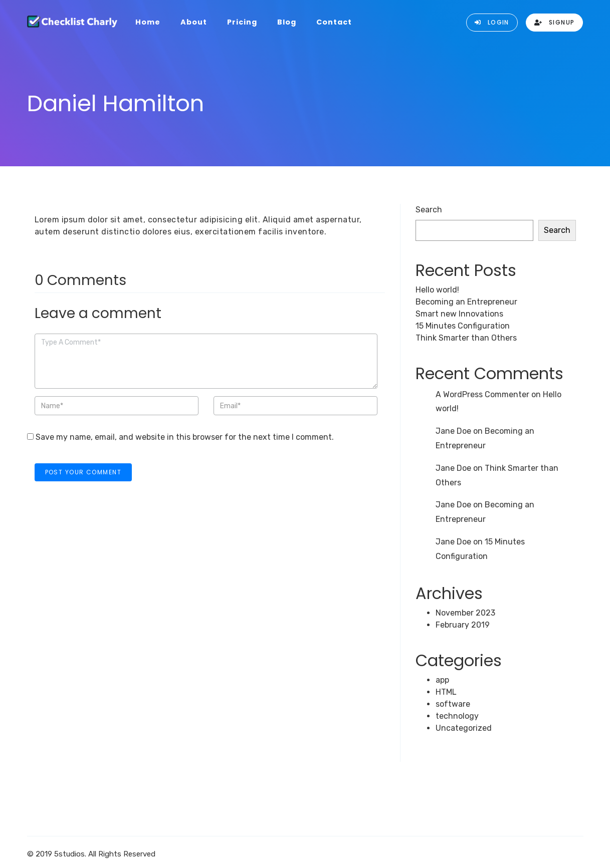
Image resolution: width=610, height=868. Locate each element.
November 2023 (465, 613)
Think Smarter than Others (466, 338)
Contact (334, 22)
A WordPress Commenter (482, 394)
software (453, 704)
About (194, 22)
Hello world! (437, 290)
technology (457, 716)
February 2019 (463, 625)
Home (148, 22)
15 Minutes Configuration (463, 326)
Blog (287, 22)
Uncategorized (464, 728)
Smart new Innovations (459, 314)
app (442, 680)
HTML (446, 692)
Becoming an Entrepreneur (466, 302)
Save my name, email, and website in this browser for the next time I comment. (185, 437)
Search (429, 210)
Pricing (242, 22)
